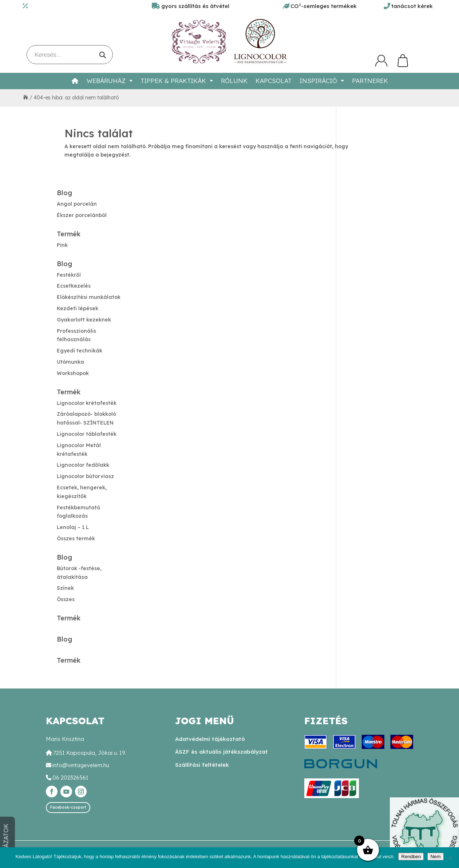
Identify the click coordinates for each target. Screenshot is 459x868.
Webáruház (106, 81)
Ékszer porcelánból (82, 215)
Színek (65, 588)
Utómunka (70, 362)
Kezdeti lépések (78, 308)
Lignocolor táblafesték (87, 434)
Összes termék (76, 538)
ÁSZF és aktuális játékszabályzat (221, 752)
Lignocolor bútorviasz (85, 476)
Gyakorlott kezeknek (84, 320)
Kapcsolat (274, 81)
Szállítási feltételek (202, 765)
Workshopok (73, 373)
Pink (62, 245)
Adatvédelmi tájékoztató (210, 739)
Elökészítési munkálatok (89, 297)
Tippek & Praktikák (173, 81)
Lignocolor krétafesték (87, 403)
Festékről (69, 275)
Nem (435, 857)
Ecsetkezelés (74, 286)
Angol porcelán (77, 204)
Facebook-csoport (68, 807)
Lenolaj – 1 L (73, 527)
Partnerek (370, 81)
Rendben (411, 857)
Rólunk (234, 81)
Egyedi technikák (80, 351)
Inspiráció (318, 81)
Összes (66, 599)
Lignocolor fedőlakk (83, 465)
